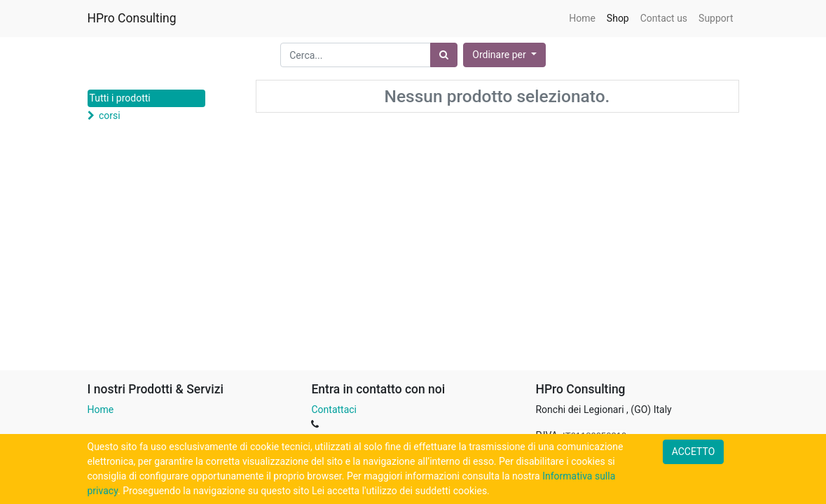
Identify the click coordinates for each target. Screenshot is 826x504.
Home (101, 409)
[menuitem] (582, 19)
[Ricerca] (444, 55)
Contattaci (334, 409)
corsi (110, 115)
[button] (504, 55)
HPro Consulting (132, 18)
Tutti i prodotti (120, 98)
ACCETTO (694, 451)
